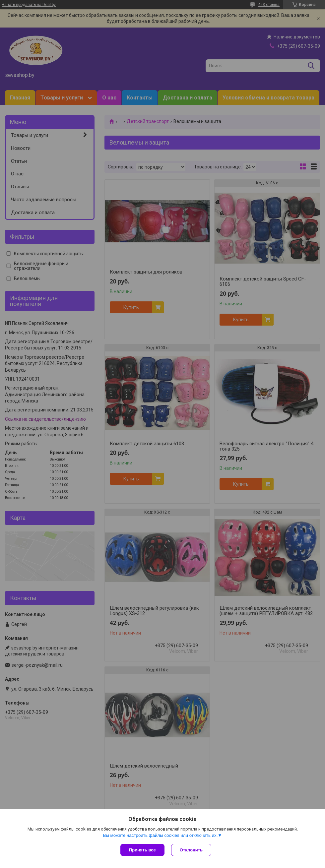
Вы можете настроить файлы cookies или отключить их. (160, 835)
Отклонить (191, 850)
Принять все (142, 850)
